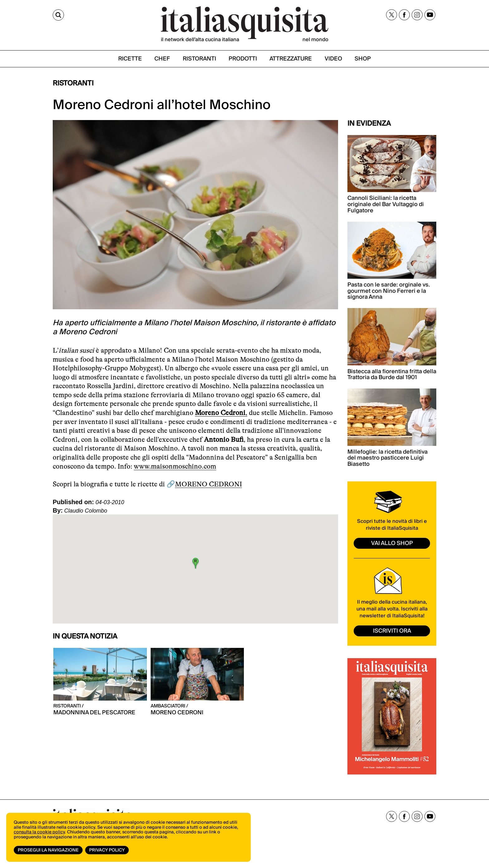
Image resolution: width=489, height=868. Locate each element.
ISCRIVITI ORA (392, 631)
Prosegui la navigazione (48, 850)
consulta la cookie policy (39, 832)
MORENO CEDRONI (208, 484)
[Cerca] (58, 15)
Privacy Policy (107, 850)
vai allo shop (392, 543)
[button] (196, 563)
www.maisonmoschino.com (175, 466)
